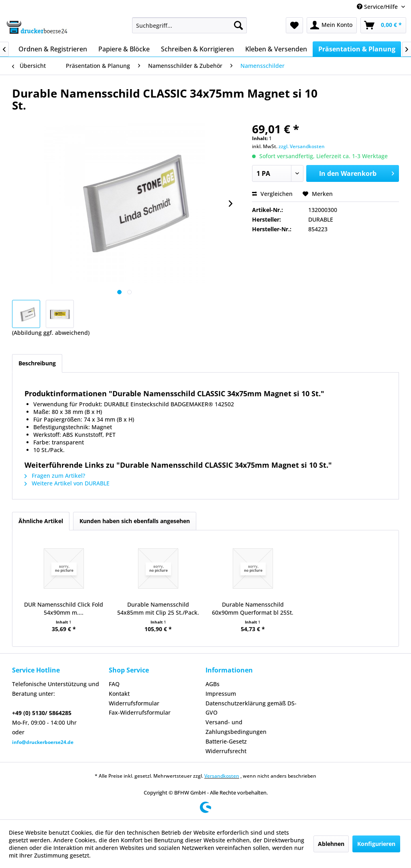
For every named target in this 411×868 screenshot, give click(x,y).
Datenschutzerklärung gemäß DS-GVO (251, 708)
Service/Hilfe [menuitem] (378, 7)
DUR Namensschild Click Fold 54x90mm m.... (64, 608)
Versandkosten (222, 776)
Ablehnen (331, 844)
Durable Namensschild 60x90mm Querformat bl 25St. (253, 608)
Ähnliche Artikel (41, 521)
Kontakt (119, 694)
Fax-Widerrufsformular (140, 712)
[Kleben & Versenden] (276, 49)
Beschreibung (37, 363)
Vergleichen (272, 194)
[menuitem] (190, 25)
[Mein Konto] (332, 25)
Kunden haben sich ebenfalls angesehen (135, 521)
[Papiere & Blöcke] (124, 49)
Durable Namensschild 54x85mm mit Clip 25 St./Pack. (158, 608)
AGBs (213, 684)
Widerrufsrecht (226, 751)
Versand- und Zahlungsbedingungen (236, 727)
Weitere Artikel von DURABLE (67, 483)
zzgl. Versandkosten (302, 146)
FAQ (114, 684)
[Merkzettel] (294, 25)
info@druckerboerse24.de (43, 742)
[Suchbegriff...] (190, 25)
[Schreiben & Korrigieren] (197, 49)
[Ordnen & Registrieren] (53, 49)
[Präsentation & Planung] (357, 49)
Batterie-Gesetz (226, 741)
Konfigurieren (376, 844)
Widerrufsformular (134, 703)
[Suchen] (238, 25)
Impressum (221, 694)
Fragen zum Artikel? (55, 476)
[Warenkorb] (383, 25)
